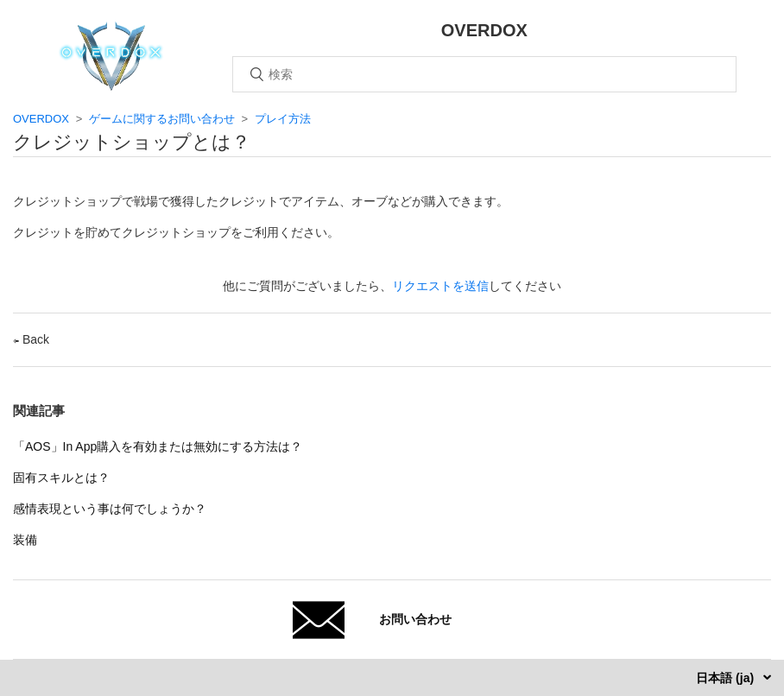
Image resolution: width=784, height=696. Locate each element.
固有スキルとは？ (61, 478)
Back (31, 339)
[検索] (484, 74)
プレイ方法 (283, 119)
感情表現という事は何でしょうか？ (110, 509)
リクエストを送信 (440, 286)
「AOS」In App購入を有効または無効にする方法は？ (158, 446)
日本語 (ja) (727, 678)
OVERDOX (41, 119)
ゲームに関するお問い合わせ (162, 119)
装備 (25, 540)
